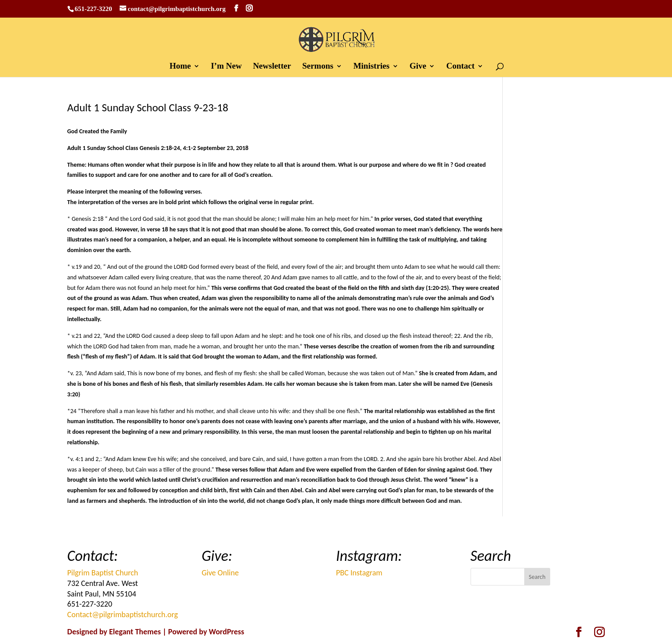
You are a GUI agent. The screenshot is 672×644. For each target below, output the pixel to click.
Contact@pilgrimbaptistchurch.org (123, 615)
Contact (460, 67)
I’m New (226, 67)
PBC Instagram (359, 573)
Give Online (220, 573)
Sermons (318, 67)
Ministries (371, 67)
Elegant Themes (135, 632)
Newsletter (272, 67)
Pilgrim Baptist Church (103, 573)
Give (418, 67)
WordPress (226, 632)
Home (180, 67)
